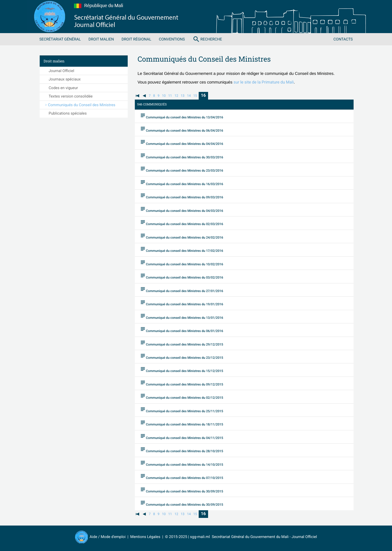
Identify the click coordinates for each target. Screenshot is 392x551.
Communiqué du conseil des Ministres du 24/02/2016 (186, 236)
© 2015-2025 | (178, 537)
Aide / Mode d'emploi (107, 537)
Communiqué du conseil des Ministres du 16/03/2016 (186, 183)
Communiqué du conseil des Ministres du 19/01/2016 (186, 303)
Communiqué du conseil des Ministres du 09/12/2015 (186, 383)
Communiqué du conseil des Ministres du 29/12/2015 (186, 343)
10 (164, 96)
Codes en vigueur (63, 88)
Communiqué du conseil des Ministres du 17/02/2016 (186, 250)
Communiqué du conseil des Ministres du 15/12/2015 (186, 370)
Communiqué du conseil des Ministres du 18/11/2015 (186, 423)
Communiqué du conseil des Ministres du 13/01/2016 (186, 316)
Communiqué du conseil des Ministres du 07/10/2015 (186, 477)
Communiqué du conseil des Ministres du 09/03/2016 (186, 196)
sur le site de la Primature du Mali (264, 82)
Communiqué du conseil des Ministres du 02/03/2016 (186, 223)
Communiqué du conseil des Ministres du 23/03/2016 (186, 169)
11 (170, 96)
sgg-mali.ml (200, 537)
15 (195, 96)
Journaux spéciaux (65, 79)
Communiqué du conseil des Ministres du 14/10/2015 (186, 463)
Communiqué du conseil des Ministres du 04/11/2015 (186, 437)
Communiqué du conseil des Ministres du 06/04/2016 (186, 129)
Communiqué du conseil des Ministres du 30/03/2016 (186, 156)
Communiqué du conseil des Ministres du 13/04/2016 (186, 116)
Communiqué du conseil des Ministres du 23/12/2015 (186, 356)
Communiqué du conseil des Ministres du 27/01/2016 (186, 290)
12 (176, 96)
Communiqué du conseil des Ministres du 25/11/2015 (186, 410)
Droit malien (101, 39)
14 (189, 96)
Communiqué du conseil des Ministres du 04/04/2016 (186, 143)
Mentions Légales (145, 537)
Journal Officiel (61, 71)
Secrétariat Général (60, 39)
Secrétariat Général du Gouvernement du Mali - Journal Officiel (263, 537)
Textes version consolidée (71, 96)
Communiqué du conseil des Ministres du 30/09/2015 (186, 490)
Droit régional (136, 39)
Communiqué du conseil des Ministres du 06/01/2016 (186, 330)
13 (183, 96)
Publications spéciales (68, 113)
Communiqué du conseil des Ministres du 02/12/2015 (186, 396)
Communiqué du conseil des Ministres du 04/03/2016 (186, 209)
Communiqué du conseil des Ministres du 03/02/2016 (186, 276)
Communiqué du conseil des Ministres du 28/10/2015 (186, 450)
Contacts (343, 39)
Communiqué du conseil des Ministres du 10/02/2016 (186, 263)
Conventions (172, 39)
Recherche (207, 39)
